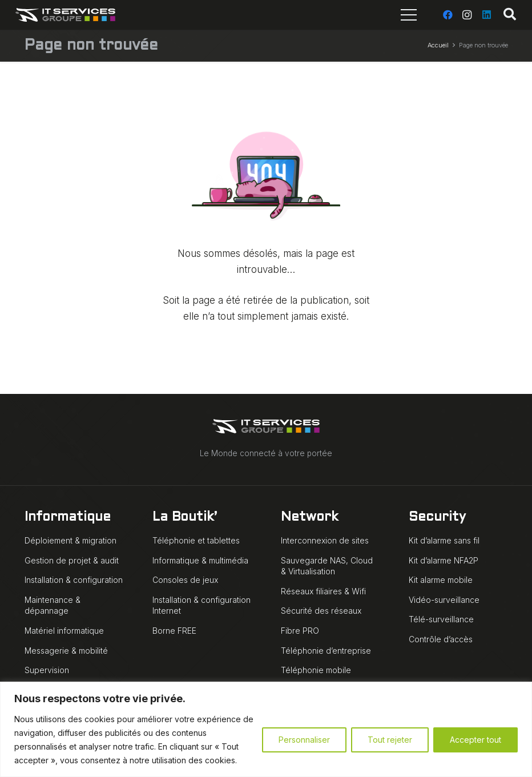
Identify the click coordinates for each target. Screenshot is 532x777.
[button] (510, 15)
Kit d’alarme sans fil (444, 540)
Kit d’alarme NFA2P (444, 560)
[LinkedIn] (486, 15)
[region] (266, 729)
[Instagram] (467, 15)
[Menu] (408, 15)
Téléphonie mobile (316, 670)
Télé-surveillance (441, 619)
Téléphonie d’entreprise (326, 651)
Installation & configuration (74, 580)
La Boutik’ (185, 518)
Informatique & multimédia (200, 560)
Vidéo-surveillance (444, 600)
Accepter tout (475, 740)
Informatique (68, 518)
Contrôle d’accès (441, 639)
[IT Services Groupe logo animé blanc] (66, 15)
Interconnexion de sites (325, 540)
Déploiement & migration (70, 540)
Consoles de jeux (185, 580)
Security (437, 518)
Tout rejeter (390, 740)
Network (309, 518)
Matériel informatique (64, 631)
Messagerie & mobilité (66, 651)
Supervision (47, 670)
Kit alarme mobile (441, 580)
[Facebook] (448, 15)
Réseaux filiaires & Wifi (323, 591)
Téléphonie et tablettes (196, 540)
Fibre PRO (300, 631)
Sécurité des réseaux (321, 611)
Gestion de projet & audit (72, 560)
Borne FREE (174, 631)
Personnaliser (304, 740)
